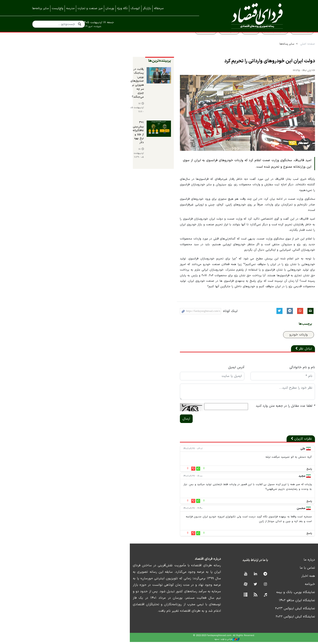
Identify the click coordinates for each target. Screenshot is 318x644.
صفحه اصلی (278, 53)
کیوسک (135, 8)
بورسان (110, 8)
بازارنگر (147, 8)
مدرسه (70, 8)
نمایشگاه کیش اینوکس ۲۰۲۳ (266, 610)
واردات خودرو (269, 346)
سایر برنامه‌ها (41, 8)
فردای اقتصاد (248, 16)
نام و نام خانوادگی (273, 379)
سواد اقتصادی (273, 40)
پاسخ (280, 480)
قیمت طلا (221, 40)
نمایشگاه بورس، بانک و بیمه (266, 594)
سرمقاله (159, 8)
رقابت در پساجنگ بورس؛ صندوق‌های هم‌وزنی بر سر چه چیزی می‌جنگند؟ (50, 84)
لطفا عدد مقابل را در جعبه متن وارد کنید (256, 417)
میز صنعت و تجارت (90, 8)
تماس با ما (278, 570)
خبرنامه (281, 586)
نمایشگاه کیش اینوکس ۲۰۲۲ (266, 618)
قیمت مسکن (177, 40)
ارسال (104, 430)
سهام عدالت (200, 40)
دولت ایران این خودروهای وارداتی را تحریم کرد (240, 70)
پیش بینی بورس (246, 40)
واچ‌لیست (57, 8)
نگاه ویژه (122, 8)
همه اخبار (279, 578)
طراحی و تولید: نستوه (162, 641)
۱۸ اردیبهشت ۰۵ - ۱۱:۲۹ (50, 126)
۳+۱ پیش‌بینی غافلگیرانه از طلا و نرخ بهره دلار (50, 112)
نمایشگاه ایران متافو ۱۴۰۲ (268, 602)
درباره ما (280, 562)
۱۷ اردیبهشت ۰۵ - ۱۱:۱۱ (46, 98)
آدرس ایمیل (180, 379)
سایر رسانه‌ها (258, 53)
